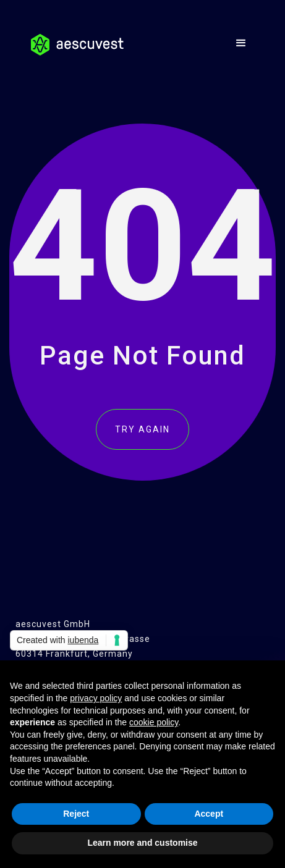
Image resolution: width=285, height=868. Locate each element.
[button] (241, 43)
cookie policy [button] (154, 722)
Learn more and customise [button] (142, 843)
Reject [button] (76, 814)
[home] (74, 40)
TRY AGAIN (142, 429)
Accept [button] (209, 814)
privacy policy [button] (96, 698)
